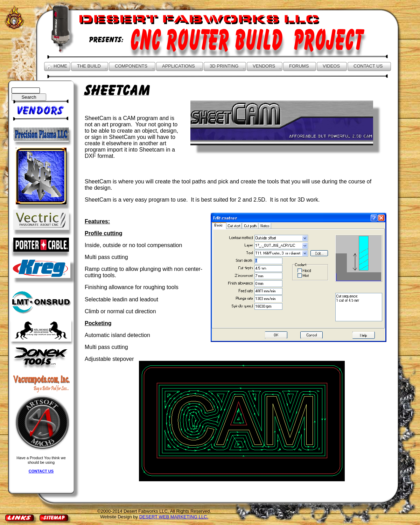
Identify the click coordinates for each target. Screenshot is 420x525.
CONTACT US (41, 471)
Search (29, 97)
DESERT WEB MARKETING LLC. (174, 517)
